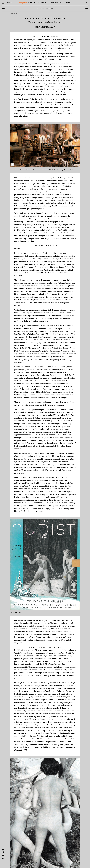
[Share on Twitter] (3, 850)
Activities (45, 3)
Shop (52, 3)
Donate (68, 3)
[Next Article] (86, 8)
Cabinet (9, 3)
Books (37, 3)
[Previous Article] (4, 8)
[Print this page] (3, 858)
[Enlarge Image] (13, 164)
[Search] (87, 3)
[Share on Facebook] (3, 853)
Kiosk (31, 3)
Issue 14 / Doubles (45, 8)
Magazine (23, 3)
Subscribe (59, 3)
